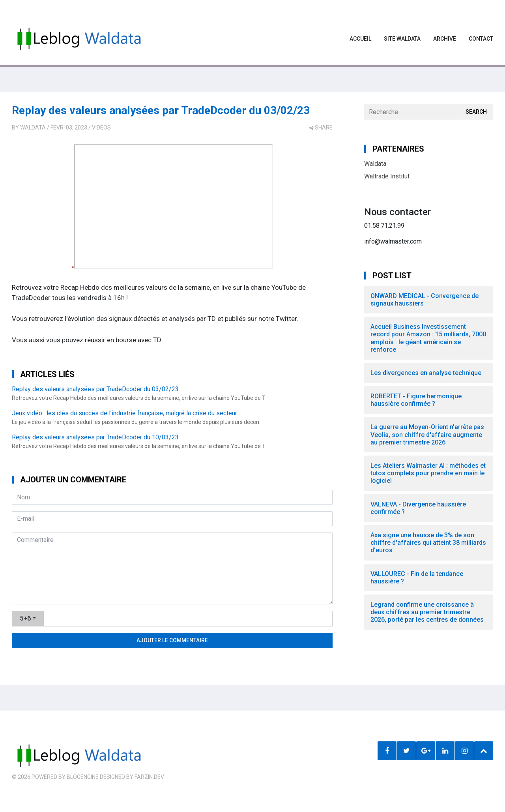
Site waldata (402, 39)
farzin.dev (149, 777)
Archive (445, 39)
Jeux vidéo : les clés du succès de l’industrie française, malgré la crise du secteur (124, 413)
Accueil (360, 39)
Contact (481, 39)
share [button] (321, 128)
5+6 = (28, 618)
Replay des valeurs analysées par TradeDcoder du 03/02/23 (161, 110)
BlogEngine (83, 777)
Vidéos (101, 128)
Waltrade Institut (387, 176)
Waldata (33, 128)
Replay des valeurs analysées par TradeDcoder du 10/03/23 (95, 437)
